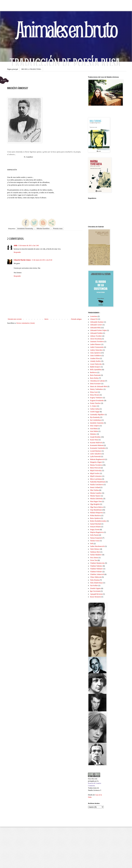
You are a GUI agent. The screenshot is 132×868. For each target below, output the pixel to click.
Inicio (46, 319)
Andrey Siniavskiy (96, 350)
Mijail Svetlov (95, 473)
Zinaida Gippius (95, 588)
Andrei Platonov (95, 344)
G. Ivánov (93, 406)
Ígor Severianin (95, 591)
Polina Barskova (95, 515)
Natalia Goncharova (97, 485)
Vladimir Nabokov (96, 566)
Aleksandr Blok (95, 328)
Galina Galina (95, 409)
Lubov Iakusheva (96, 454)
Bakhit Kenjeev (95, 367)
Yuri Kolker (94, 585)
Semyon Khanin (95, 527)
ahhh (16, 246)
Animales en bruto (66, 29)
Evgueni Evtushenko (97, 401)
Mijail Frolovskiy (96, 471)
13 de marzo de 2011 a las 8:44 (42, 260)
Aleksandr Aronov (96, 325)
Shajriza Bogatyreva (97, 532)
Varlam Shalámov (96, 555)
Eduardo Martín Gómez (22, 260)
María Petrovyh (95, 468)
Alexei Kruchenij (96, 339)
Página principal (13, 69)
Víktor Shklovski (96, 577)
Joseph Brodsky (95, 437)
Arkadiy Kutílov (95, 361)
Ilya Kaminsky (95, 417)
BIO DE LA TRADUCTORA (31, 69)
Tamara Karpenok (96, 538)
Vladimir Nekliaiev (96, 569)
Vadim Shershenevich (97, 546)
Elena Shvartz (95, 395)
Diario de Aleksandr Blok (99, 386)
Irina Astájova (95, 426)
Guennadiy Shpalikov (97, 415)
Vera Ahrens (94, 558)
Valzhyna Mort (95, 552)
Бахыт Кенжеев (95, 597)
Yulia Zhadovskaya (96, 583)
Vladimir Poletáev (96, 572)
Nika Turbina (94, 490)
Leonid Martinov (96, 451)
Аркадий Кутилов (96, 594)
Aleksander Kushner (97, 322)
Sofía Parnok (94, 535)
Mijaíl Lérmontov (96, 476)
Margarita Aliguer (96, 462)
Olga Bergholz (95, 504)
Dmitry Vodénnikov (97, 389)
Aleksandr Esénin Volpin (98, 330)
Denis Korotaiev (95, 384)
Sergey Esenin (95, 530)
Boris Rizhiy (94, 378)
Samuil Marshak (95, 524)
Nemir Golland (95, 487)
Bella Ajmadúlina (96, 370)
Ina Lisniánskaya (96, 420)
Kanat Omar (94, 440)
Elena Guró (94, 392)
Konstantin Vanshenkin (98, 448)
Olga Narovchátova (97, 507)
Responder (17, 252)
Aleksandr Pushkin (96, 333)
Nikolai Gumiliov (43, 229)
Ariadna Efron (95, 358)
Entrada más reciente (15, 319)
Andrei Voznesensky (97, 347)
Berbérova (94, 372)
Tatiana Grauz (95, 541)
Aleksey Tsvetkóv (96, 336)
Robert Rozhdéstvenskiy (98, 521)
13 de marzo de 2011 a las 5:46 (28, 246)
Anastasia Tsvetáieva (97, 342)
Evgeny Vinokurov (96, 398)
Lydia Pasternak (95, 456)
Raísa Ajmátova (95, 518)
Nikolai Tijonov (95, 496)
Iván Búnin (94, 429)
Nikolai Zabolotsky (96, 499)
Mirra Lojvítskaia (96, 479)
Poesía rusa (58, 229)
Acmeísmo (94, 316)
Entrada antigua (76, 319)
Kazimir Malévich (96, 443)
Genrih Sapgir (95, 412)
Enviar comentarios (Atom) (26, 323)
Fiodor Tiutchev (95, 403)
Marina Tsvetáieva (96, 465)
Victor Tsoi (94, 560)
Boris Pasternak (95, 375)
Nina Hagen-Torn (96, 501)
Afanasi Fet (94, 319)
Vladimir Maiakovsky (97, 563)
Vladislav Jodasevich (97, 574)
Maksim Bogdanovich (97, 459)
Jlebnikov (93, 434)
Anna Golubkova (96, 356)
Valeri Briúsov (95, 549)
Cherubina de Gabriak (97, 381)
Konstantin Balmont (97, 445)
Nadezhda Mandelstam (98, 482)
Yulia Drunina (95, 580)
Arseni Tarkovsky (96, 364)
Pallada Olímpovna (96, 513)
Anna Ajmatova (95, 353)
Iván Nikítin (94, 431)
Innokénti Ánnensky (25, 229)
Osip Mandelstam (96, 510)
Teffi (92, 544)
